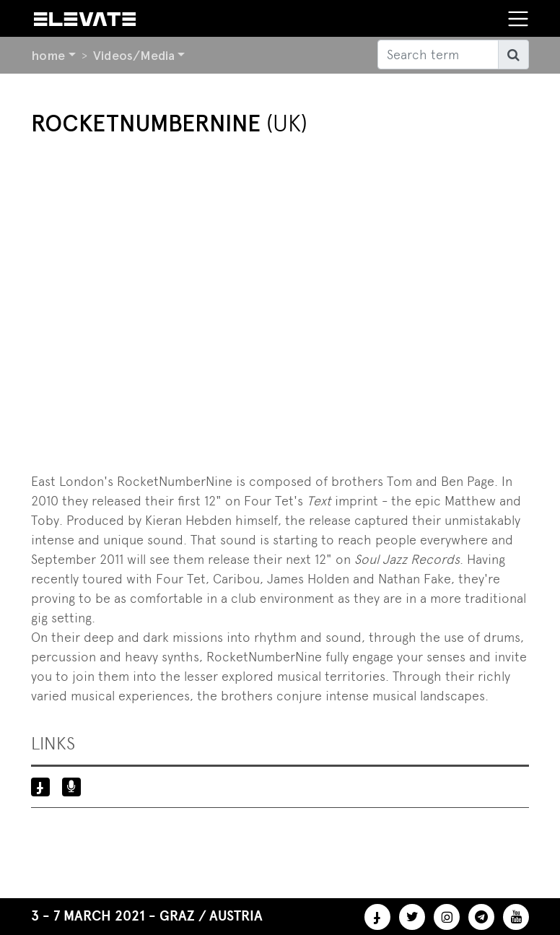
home (48, 55)
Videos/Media (134, 55)
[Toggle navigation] (518, 19)
